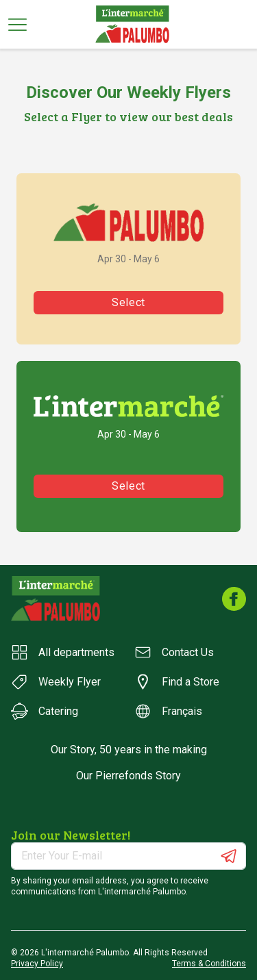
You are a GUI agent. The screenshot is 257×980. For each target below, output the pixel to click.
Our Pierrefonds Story (128, 776)
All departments (63, 652)
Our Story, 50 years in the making (129, 750)
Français (168, 711)
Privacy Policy (37, 964)
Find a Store (177, 682)
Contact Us (174, 652)
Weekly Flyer (56, 682)
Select (128, 302)
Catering (45, 711)
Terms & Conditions (209, 964)
